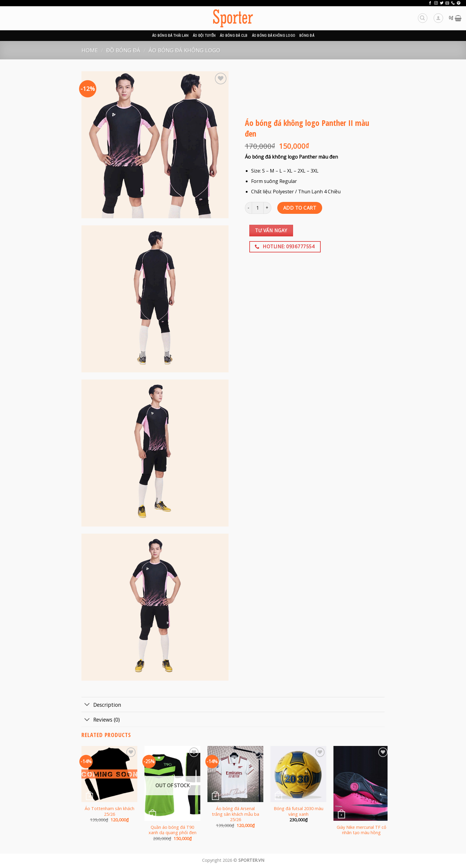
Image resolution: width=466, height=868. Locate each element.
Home (90, 50)
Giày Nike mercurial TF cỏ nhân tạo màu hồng (362, 830)
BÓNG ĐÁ (307, 35)
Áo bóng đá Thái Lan (170, 35)
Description (101, 705)
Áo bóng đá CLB (234, 35)
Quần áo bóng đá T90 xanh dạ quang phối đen (173, 830)
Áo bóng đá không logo (273, 35)
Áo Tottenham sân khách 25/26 (110, 811)
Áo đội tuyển (204, 35)
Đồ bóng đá (123, 50)
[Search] (423, 18)
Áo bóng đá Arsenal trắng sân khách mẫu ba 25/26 (236, 814)
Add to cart (300, 208)
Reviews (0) (101, 720)
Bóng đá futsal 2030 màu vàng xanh (299, 811)
